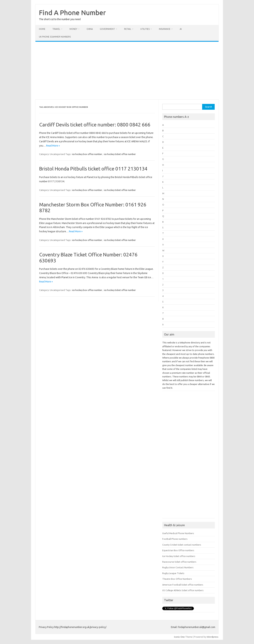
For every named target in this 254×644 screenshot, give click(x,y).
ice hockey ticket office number (120, 154)
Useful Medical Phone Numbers (178, 533)
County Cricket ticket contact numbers (182, 545)
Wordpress (213, 637)
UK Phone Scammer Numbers (55, 37)
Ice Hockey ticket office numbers (179, 556)
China (90, 29)
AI (181, 29)
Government (107, 29)
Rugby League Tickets (173, 573)
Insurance (165, 29)
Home (42, 29)
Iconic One (179, 637)
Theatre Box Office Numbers (177, 579)
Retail (128, 29)
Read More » (53, 146)
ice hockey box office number (87, 154)
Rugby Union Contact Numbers (178, 567)
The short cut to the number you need (60, 19)
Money (73, 29)
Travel (56, 29)
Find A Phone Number (72, 13)
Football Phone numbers (175, 539)
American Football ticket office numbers (183, 585)
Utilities (145, 29)
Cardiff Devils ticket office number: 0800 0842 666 (95, 125)
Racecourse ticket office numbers (179, 562)
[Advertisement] (127, 71)
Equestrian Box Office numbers (178, 550)
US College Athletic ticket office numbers (183, 590)
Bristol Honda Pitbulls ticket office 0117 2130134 (93, 169)
